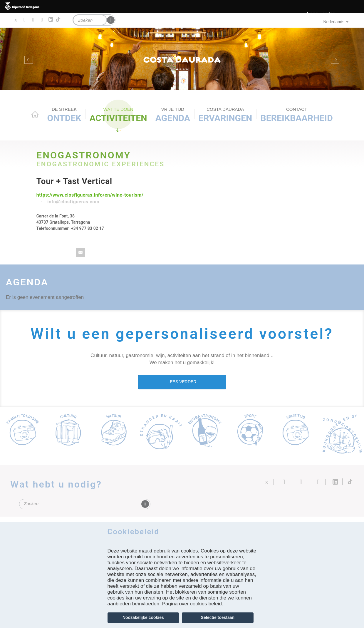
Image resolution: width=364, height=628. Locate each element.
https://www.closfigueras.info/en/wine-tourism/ (90, 195)
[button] (27, 59)
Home (35, 114)
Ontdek (64, 115)
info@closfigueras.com (73, 202)
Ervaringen (225, 115)
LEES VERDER (182, 382)
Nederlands (336, 22)
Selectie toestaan (218, 617)
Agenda (173, 115)
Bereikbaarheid (297, 115)
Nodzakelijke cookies (143, 617)
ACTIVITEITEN (118, 115)
